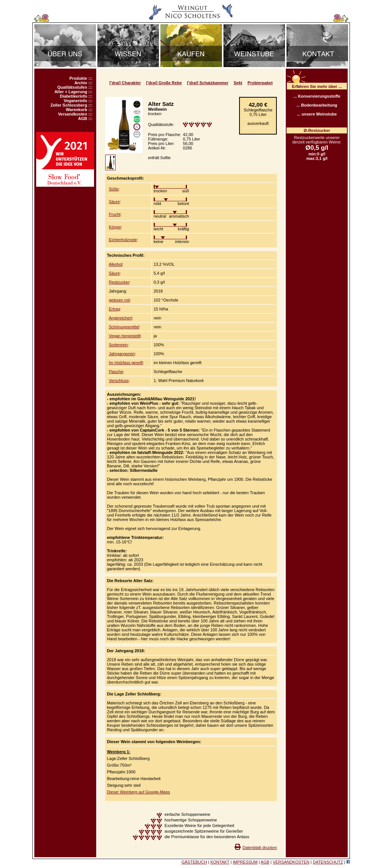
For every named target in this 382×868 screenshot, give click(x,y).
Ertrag (115, 309)
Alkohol (116, 264)
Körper (115, 227)
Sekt (238, 83)
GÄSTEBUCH (194, 862)
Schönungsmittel (124, 327)
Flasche (116, 372)
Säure (114, 202)
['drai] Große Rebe (164, 83)
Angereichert (120, 318)
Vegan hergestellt (125, 336)
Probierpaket (260, 83)
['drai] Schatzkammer (208, 83)
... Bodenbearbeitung (317, 105)
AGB (82, 119)
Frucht (115, 214)
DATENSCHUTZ (328, 862)
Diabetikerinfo (73, 96)
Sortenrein (118, 345)
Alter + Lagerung (71, 92)
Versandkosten (72, 114)
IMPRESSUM (245, 862)
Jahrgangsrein (122, 354)
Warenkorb (77, 110)
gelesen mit (119, 300)
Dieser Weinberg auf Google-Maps (139, 792)
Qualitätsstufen (72, 87)
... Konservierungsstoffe (317, 96)
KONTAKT (220, 862)
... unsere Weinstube (317, 114)
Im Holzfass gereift (126, 363)
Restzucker (119, 282)
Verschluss (119, 381)
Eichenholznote (123, 240)
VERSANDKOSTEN (291, 862)
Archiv (81, 83)
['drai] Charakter (125, 83)
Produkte (78, 78)
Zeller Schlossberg (69, 105)
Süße (114, 189)
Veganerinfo (76, 101)
